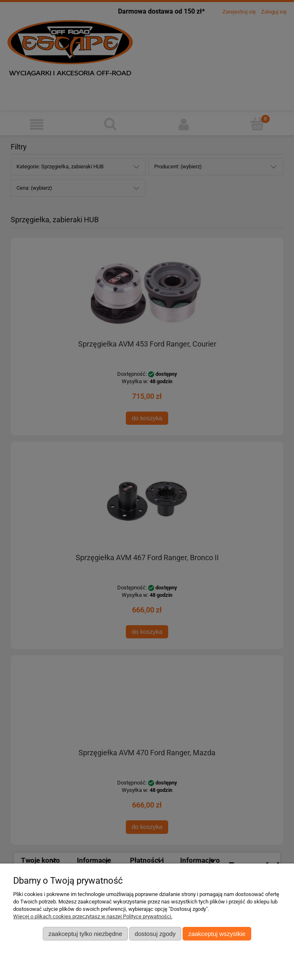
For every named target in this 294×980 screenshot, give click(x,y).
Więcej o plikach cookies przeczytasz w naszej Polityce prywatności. (93, 916)
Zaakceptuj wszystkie (217, 934)
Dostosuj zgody (155, 934)
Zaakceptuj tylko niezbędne (85, 934)
